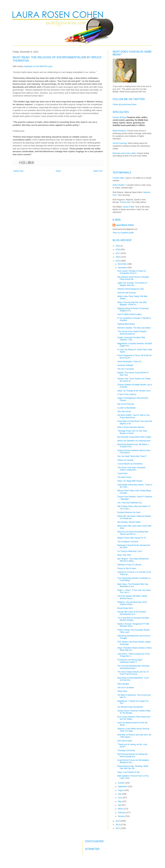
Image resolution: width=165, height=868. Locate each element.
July (120, 794)
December (123, 264)
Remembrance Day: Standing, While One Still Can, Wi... (133, 767)
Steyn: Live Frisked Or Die (129, 772)
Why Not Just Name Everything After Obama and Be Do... (133, 533)
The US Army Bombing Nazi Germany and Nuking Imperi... (133, 667)
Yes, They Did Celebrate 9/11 (130, 503)
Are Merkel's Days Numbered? (130, 707)
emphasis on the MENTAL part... (39, 66)
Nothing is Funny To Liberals (129, 565)
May (120, 801)
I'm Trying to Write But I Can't (130, 551)
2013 (118, 825)
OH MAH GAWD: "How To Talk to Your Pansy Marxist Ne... (134, 416)
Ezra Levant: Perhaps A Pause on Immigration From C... (132, 272)
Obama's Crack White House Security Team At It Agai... (133, 730)
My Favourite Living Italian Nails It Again (134, 437)
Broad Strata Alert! (125, 608)
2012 (118, 828)
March (121, 809)
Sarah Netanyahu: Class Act (129, 361)
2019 (118, 246)
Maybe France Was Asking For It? (132, 538)
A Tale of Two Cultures (127, 394)
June (120, 798)
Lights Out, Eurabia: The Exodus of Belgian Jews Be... (132, 284)
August (121, 790)
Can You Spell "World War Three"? (132, 456)
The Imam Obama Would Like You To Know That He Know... (133, 673)
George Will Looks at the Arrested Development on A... (132, 613)
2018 (118, 250)
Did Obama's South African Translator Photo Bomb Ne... (133, 278)
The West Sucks (124, 477)
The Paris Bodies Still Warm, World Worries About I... (132, 597)
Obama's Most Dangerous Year (131, 289)
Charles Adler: (119, 178)
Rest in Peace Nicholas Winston (131, 427)
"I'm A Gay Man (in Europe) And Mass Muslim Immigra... (133, 619)
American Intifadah (125, 365)
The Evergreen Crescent (128, 542)
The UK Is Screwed (126, 369)
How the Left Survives (127, 293)
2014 (118, 821)
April (120, 805)
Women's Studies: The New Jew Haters (134, 328)
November (123, 268)
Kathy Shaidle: (119, 185)
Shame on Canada (125, 460)
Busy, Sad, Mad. (124, 555)
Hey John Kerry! (124, 412)
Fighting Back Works (126, 324)
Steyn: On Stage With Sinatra (130, 481)
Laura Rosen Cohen (125, 225)
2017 (118, 253)
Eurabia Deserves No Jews (129, 512)
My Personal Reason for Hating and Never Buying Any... (132, 755)
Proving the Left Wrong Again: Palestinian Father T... (130, 661)
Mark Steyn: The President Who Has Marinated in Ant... (133, 585)
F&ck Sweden (123, 684)
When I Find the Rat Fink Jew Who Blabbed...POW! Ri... (132, 304)
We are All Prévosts (126, 404)
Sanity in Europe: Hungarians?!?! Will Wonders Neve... (133, 625)
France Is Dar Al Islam (127, 568)
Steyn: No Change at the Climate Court (134, 391)
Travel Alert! (122, 473)
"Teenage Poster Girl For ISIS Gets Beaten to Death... (132, 432)
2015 (118, 261)
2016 (118, 257)
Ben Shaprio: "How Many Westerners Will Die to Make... (133, 560)
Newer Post (18, 171)
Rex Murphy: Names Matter (129, 522)
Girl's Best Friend (125, 741)
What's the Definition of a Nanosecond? (134, 441)
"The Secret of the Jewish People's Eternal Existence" (132, 333)
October (122, 783)
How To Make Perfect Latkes (130, 314)
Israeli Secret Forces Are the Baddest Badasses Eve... (133, 761)
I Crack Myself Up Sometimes (130, 464)
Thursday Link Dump (126, 750)
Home (58, 171)
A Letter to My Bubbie (127, 408)
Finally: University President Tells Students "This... (131, 339)
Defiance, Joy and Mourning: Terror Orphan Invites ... (132, 603)
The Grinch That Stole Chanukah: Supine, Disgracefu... (132, 469)
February (122, 813)
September (123, 787)
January (122, 816)
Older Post (98, 171)
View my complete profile (123, 233)
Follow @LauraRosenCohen (125, 105)
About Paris (122, 691)
